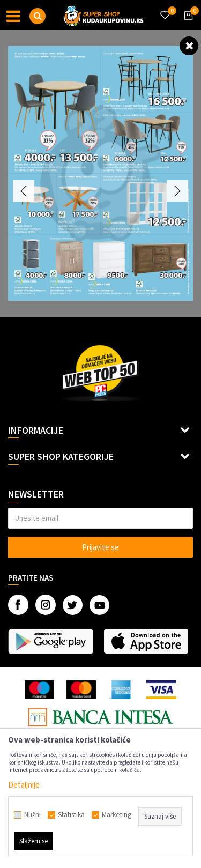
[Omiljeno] (165, 9)
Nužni (32, 815)
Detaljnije (24, 785)
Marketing (117, 815)
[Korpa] (187, 25)
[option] (100, 173)
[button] (38, 16)
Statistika (71, 815)
